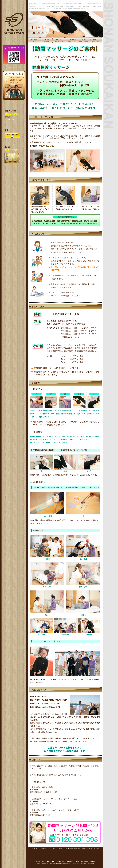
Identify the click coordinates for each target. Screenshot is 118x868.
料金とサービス (53, 848)
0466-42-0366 (12, 114)
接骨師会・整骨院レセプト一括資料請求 (69, 863)
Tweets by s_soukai (14, 67)
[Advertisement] (65, 853)
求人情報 (97, 848)
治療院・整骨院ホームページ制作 (46, 863)
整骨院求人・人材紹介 (88, 863)
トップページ (34, 848)
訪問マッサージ (87, 848)
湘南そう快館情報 (75, 848)
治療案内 (43, 848)
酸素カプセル (63, 848)
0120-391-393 (47, 146)
